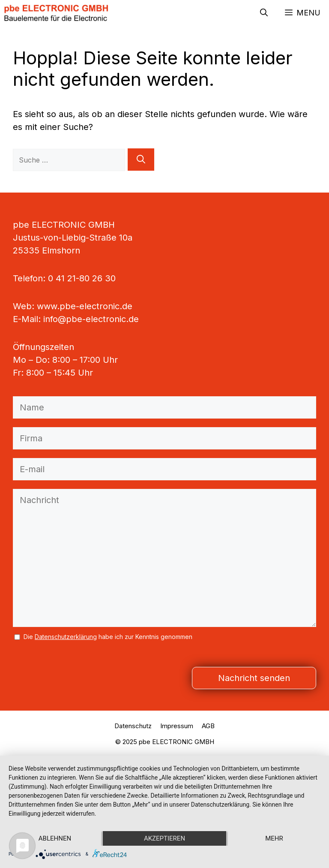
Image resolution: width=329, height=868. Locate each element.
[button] (264, 13)
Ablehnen (55, 838)
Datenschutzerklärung (66, 637)
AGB (208, 726)
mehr (274, 838)
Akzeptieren (164, 838)
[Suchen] (141, 160)
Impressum (177, 726)
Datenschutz (133, 726)
